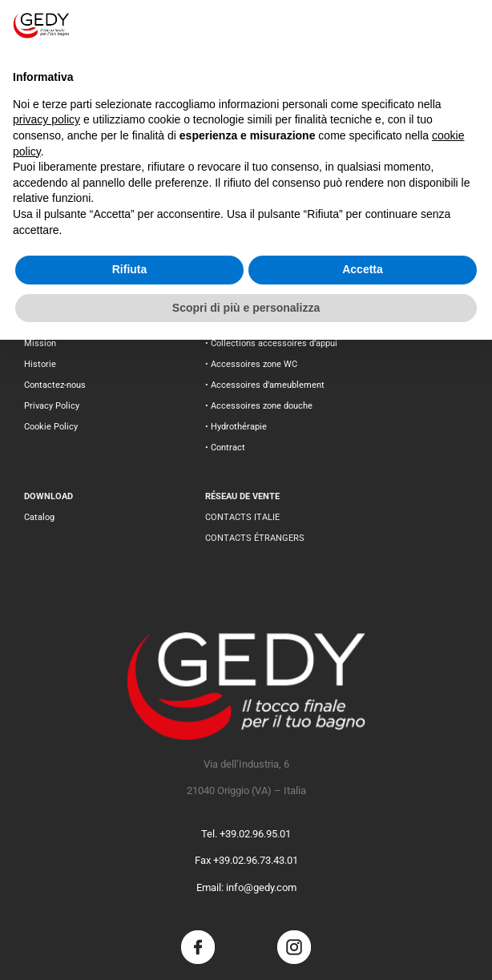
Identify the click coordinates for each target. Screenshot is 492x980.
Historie (40, 364)
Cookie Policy (51, 427)
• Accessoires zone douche (259, 406)
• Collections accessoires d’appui (271, 343)
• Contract (225, 448)
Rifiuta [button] (130, 269)
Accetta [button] (363, 269)
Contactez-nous (55, 385)
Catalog (39, 517)
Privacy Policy (52, 406)
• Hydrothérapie (236, 427)
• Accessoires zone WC (251, 364)
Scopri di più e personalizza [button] (246, 308)
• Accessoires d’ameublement (265, 385)
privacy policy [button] (46, 119)
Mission (40, 343)
